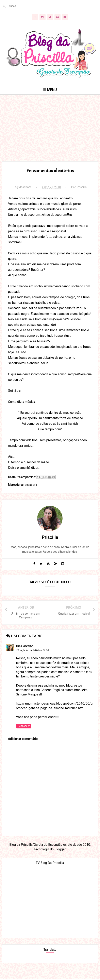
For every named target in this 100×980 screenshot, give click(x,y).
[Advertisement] (50, 133)
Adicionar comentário (23, 739)
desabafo (25, 187)
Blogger (60, 850)
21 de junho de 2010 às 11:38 (32, 651)
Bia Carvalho (25, 647)
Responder (24, 726)
